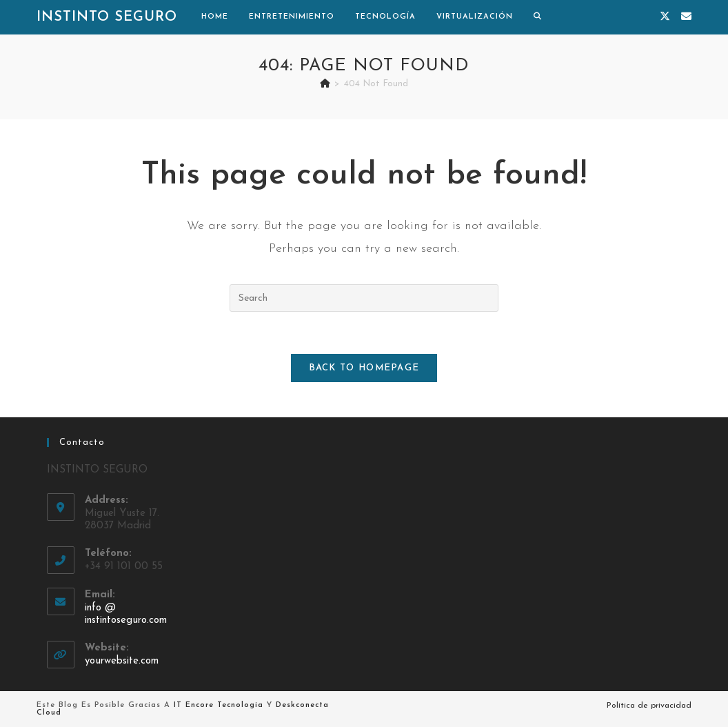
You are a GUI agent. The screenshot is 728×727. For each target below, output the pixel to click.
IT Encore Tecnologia (219, 705)
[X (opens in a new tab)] (665, 17)
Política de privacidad (649, 706)
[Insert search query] (364, 298)
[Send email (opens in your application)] (686, 17)
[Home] (325, 84)
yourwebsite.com (122, 661)
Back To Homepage (364, 368)
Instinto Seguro (107, 17)
